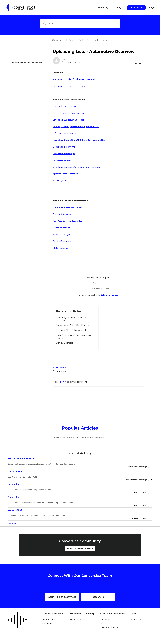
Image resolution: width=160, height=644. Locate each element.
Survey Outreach (65, 343)
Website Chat (15, 510)
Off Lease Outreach (64, 160)
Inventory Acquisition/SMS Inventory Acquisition (79, 140)
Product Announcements (21, 458)
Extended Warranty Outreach (69, 120)
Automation (14, 497)
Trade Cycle (59, 181)
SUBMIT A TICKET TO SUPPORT (62, 597)
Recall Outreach (62, 228)
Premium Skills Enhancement (71, 330)
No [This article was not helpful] (103, 283)
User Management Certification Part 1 (23, 477)
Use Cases (105, 619)
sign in (63, 382)
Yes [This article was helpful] (94, 283)
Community (103, 8)
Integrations (14, 484)
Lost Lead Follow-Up (64, 147)
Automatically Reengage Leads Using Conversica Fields (30, 490)
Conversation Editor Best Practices (73, 325)
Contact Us (136, 619)
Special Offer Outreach (65, 174)
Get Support (136, 8)
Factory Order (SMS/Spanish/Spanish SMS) (76, 127)
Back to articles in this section (27, 63)
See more (12, 524)
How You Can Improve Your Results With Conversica (78, 438)
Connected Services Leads (67, 208)
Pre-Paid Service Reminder (68, 221)
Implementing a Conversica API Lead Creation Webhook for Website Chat (37, 516)
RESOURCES (98, 597)
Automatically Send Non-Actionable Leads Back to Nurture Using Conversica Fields (40, 503)
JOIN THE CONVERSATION (80, 549)
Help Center (47, 623)
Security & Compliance (110, 627)
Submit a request (110, 295)
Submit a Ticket (48, 619)
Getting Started (87, 40)
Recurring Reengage (64, 154)
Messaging (102, 40)
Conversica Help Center (64, 40)
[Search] (80, 24)
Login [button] (152, 8)
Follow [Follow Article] (138, 64)
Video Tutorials (76, 619)
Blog (119, 8)
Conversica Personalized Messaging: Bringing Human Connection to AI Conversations (41, 464)
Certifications (15, 471)
